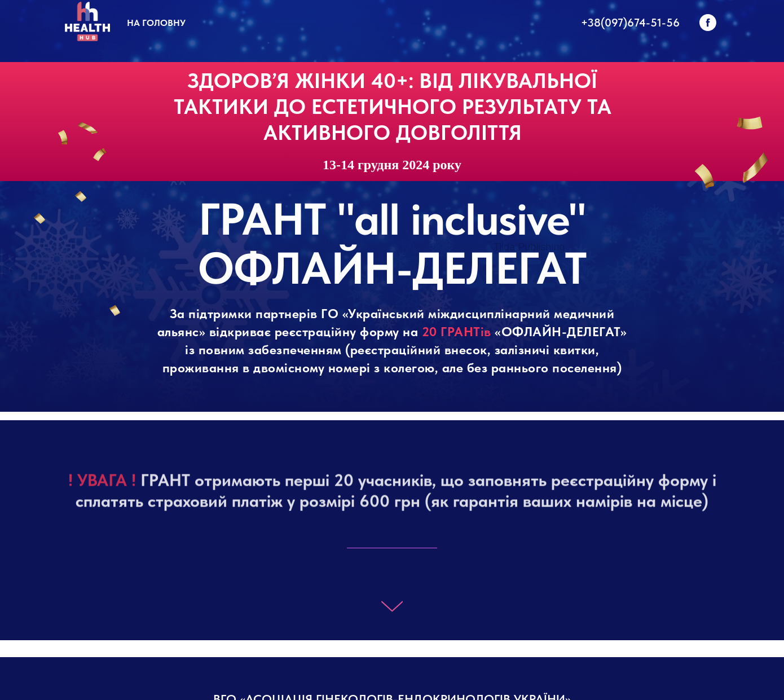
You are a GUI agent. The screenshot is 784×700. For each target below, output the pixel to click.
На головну (156, 23)
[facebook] (708, 23)
